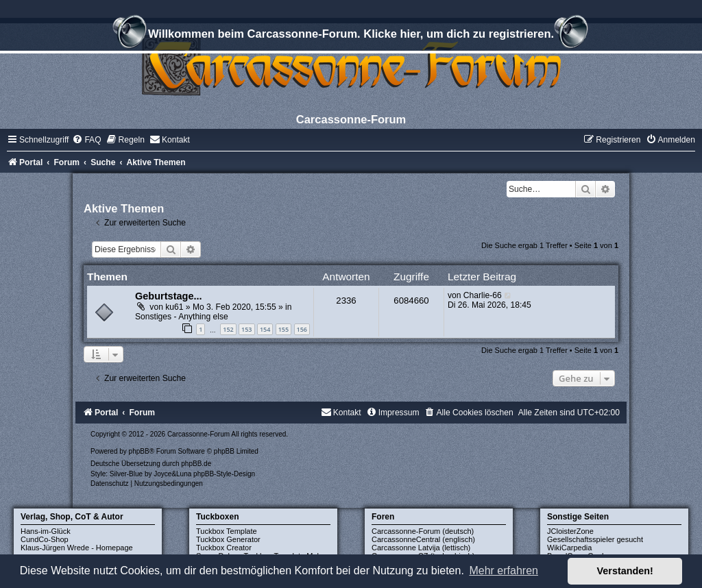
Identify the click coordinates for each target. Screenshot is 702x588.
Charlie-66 (483, 295)
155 (283, 329)
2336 (346, 301)
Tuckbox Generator (228, 539)
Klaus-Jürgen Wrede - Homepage (77, 548)
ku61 (174, 307)
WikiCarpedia (569, 548)
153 (246, 329)
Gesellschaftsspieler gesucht (595, 539)
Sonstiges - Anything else (182, 317)
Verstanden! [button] (625, 571)
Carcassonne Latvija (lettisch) (421, 548)
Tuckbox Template (227, 531)
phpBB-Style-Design (224, 474)
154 (265, 329)
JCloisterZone (570, 531)
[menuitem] (86, 140)
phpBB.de (196, 464)
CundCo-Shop (45, 539)
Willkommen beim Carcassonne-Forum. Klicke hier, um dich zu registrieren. (351, 36)
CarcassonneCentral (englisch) (423, 539)
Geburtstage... (169, 296)
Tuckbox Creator (224, 548)
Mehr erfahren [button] (504, 571)
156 (302, 329)
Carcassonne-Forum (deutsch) (423, 531)
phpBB (139, 451)
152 (228, 329)
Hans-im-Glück (46, 531)
